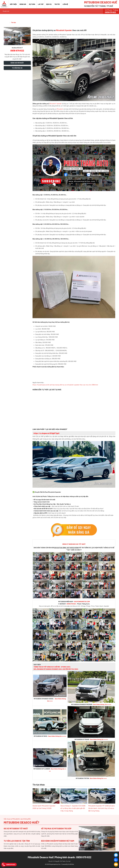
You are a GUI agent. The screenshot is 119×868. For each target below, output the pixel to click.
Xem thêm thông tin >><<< (102, 704)
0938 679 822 (11, 865)
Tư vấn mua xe (17, 68)
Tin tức (57, 4)
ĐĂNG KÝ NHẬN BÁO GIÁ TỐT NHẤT (74, 544)
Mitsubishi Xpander (64, 30)
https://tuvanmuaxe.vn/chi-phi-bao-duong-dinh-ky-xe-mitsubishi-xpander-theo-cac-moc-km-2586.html (65, 385)
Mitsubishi (60, 109)
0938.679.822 (71, 604)
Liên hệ (65, 4)
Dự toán (32, 4)
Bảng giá (23, 4)
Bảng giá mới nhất (17, 63)
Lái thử (41, 4)
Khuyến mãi (6, 11)
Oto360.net (71, 864)
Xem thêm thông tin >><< (98, 778)
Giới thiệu (13, 4)
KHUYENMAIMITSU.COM (82, 601)
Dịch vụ (49, 4)
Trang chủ (6, 23)
